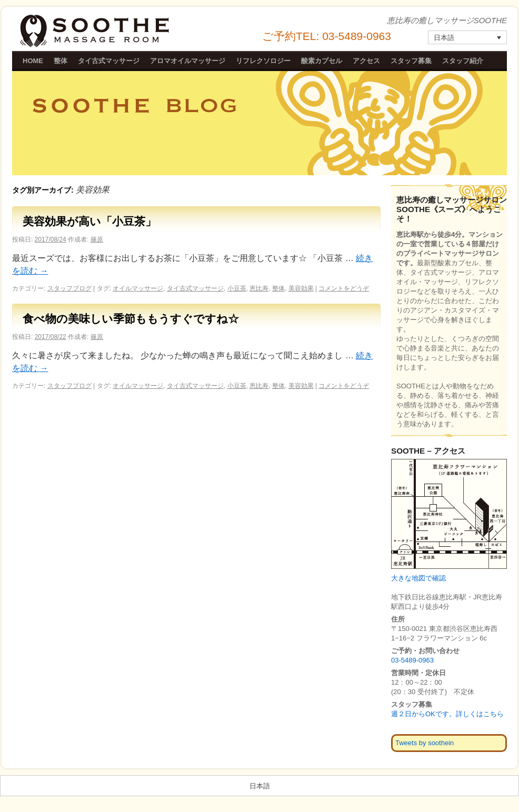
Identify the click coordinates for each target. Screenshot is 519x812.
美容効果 (301, 288)
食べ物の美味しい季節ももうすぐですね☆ (131, 319)
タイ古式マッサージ (109, 61)
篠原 (97, 239)
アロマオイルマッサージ (188, 61)
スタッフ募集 (411, 61)
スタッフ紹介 (463, 61)
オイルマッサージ (138, 288)
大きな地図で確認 (418, 578)
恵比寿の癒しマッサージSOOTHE (96, 31)
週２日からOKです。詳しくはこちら (447, 714)
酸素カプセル (322, 61)
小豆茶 (237, 288)
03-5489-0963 (412, 660)
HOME (33, 61)
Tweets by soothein (425, 743)
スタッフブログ (69, 288)
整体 (61, 61)
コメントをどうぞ (344, 288)
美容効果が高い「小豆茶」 (89, 221)
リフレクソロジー (263, 61)
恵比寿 (259, 288)
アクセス (366, 61)
